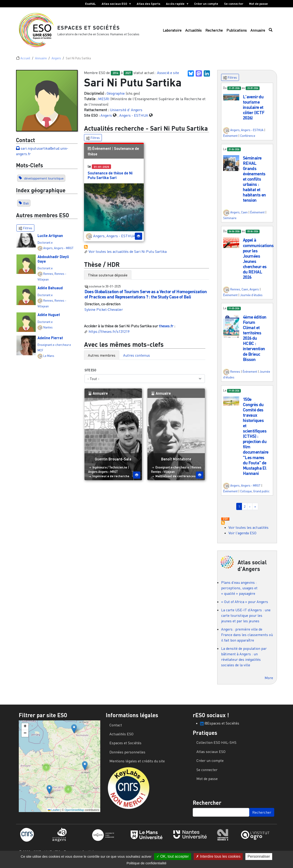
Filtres (93, 140)
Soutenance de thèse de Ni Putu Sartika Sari (110, 178)
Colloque (246, 494)
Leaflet (54, 812)
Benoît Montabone (176, 462)
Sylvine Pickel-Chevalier (104, 312)
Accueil (25, 61)
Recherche (214, 31)
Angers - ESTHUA (134, 118)
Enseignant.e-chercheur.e (54, 347)
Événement (102, 151)
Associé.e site (168, 75)
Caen (244, 215)
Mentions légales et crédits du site (137, 763)
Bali (26, 205)
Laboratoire (172, 31)
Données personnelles (127, 754)
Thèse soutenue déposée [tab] (108, 278)
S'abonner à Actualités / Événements (86, 249)
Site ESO (90, 373)
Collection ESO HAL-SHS (216, 745)
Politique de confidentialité (146, 863)
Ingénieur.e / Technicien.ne (110, 470)
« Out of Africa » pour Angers (245, 604)
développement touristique (43, 181)
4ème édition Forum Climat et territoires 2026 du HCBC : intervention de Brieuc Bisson (255, 340)
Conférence (248, 138)
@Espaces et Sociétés (220, 725)
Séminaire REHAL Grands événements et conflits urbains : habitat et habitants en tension (254, 181)
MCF (40, 353)
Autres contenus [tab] (137, 358)
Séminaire (230, 220)
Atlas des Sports (148, 4)
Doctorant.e (45, 245)
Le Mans (49, 358)
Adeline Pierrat (50, 340)
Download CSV (225, 522)
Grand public (261, 494)
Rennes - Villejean (163, 474)
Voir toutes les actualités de (125, 254)
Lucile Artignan (50, 238)
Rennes (48, 276)
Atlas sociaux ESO (115, 5)
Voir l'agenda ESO (242, 535)
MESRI (104, 101)
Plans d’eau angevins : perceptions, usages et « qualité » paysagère (239, 590)
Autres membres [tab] (102, 358)
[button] (231, 99)
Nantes (48, 330)
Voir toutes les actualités (248, 530)
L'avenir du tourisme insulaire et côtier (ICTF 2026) (254, 110)
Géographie (116, 96)
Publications (237, 31)
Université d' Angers (126, 112)
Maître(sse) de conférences (175, 479)
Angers (56, 61)
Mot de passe (258, 4)
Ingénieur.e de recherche (111, 479)
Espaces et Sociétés (90, 29)
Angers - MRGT (64, 250)
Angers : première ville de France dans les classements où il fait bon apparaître (247, 637)
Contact (116, 727)
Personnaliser (259, 856)
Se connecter (234, 4)
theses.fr (166, 328)
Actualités (193, 31)
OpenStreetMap (74, 812)
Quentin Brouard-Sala (113, 462)
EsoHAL (91, 4)
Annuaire (258, 31)
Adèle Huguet (49, 317)
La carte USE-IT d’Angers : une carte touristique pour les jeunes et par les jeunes (246, 618)
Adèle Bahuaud (50, 290)
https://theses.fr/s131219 (109, 334)
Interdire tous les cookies (218, 856)
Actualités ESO (121, 736)
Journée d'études (251, 298)
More (269, 680)
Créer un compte (206, 4)
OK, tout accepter (173, 856)
